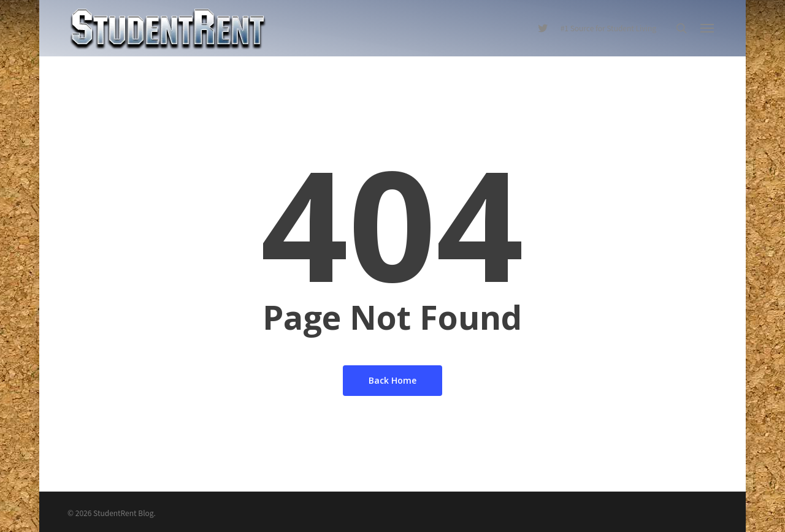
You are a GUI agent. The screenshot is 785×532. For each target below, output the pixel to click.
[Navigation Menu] (708, 28)
